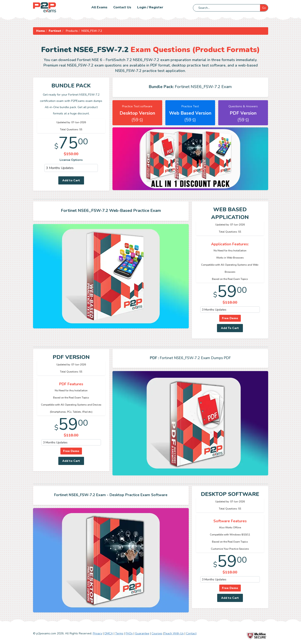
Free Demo (230, 318)
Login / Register (150, 7)
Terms (119, 633)
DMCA (109, 633)
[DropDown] (71, 168)
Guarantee (142, 633)
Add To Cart (230, 328)
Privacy (98, 633)
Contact (191, 633)
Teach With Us (174, 633)
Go (264, 8)
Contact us (122, 7)
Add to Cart (71, 180)
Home (41, 31)
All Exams (99, 7)
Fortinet (55, 31)
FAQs (129, 633)
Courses (157, 633)
